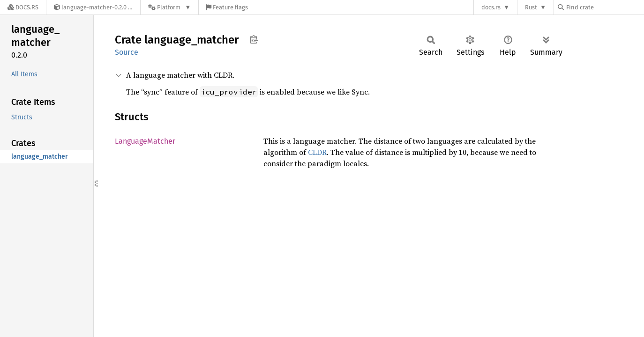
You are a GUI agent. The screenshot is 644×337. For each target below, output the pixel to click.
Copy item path (254, 39)
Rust (531, 7)
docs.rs (491, 7)
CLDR (317, 152)
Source (127, 52)
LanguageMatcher (145, 141)
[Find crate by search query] (605, 7)
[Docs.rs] (23, 7)
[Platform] (169, 7)
